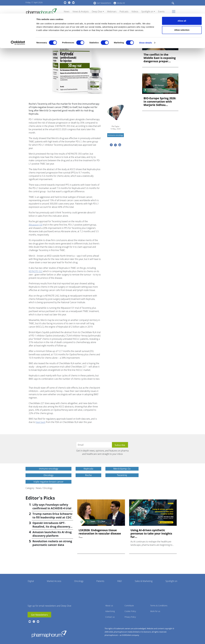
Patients (100, 581)
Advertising (110, 611)
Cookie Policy (130, 611)
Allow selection (182, 16)
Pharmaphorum (49, 634)
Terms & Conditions (159, 606)
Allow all (182, 7)
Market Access (54, 581)
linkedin (34, 622)
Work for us (155, 611)
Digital (31, 581)
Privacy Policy (130, 617)
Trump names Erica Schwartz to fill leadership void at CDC (52, 516)
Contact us (110, 617)
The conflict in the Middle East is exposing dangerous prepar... (160, 58)
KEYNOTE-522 (36, 271)
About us (109, 606)
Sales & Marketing (144, 581)
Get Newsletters (39, 615)
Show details (146, 29)
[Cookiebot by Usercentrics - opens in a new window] (18, 29)
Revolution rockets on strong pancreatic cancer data (52, 543)
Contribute (129, 606)
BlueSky (38, 622)
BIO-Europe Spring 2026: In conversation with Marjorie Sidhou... (160, 102)
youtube (30, 622)
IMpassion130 (36, 225)
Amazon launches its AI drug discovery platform (52, 534)
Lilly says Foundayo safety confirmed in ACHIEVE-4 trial (52, 506)
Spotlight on (171, 581)
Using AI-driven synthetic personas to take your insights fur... (151, 534)
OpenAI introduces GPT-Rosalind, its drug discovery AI (51, 527)
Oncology (79, 581)
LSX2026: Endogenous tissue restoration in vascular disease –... (100, 534)
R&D (120, 581)
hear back (41, 422)
